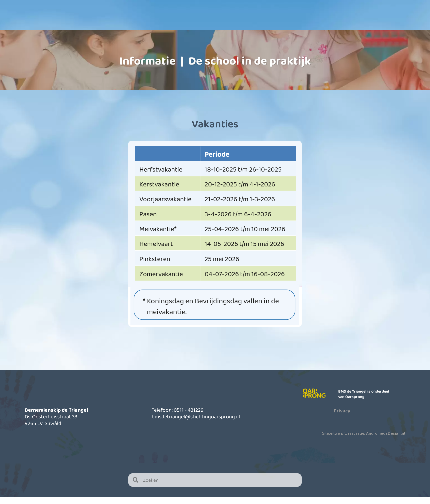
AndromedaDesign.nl (386, 441)
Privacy (342, 418)
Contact (376, 23)
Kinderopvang (211, 23)
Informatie (266, 23)
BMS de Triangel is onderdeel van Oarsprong (366, 401)
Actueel (321, 23)
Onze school (156, 23)
